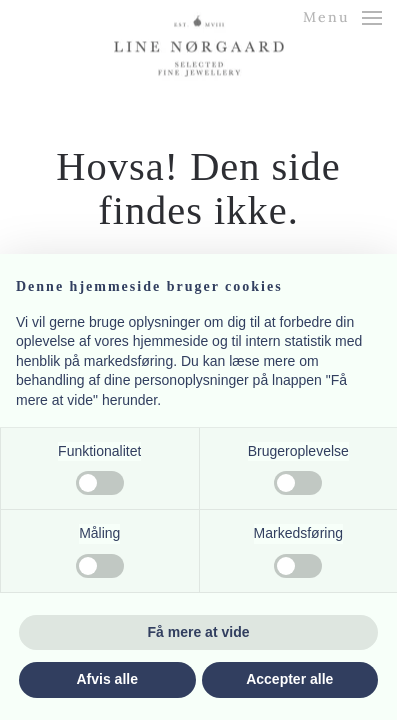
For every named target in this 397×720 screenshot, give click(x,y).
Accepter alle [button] (289, 679)
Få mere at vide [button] (199, 632)
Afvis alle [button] (107, 679)
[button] (343, 17)
